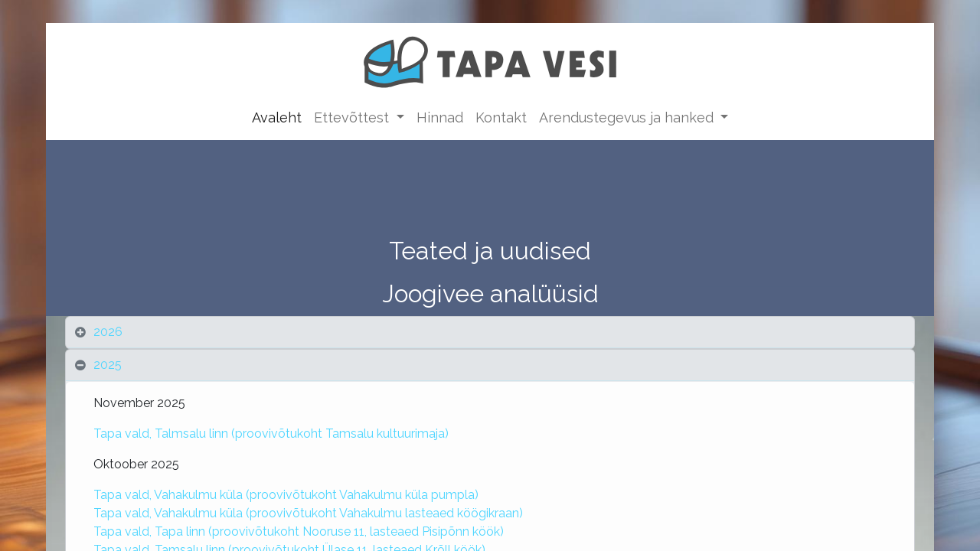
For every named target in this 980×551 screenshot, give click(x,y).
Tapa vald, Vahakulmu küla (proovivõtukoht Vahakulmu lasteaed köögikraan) (310, 513)
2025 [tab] (109, 365)
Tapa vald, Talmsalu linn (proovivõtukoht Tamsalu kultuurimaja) (271, 434)
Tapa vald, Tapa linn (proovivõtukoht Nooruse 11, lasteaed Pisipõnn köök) (299, 531)
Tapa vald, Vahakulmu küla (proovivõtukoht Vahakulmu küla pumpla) (287, 495)
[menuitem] (277, 117)
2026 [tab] (108, 332)
